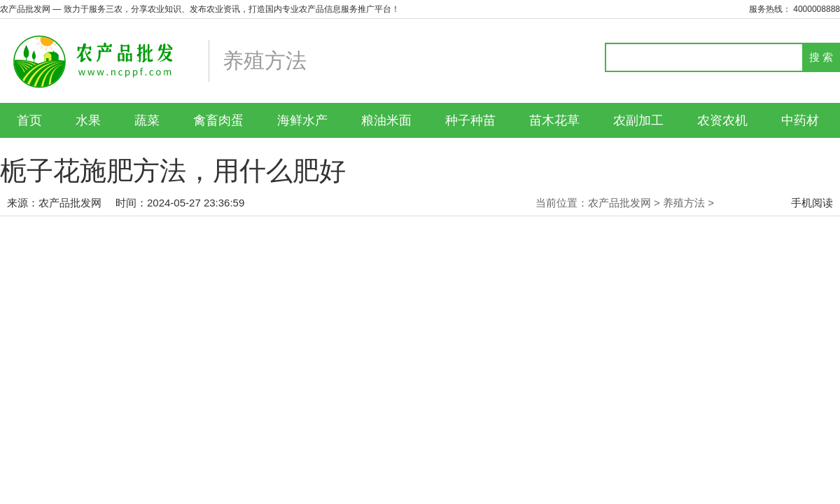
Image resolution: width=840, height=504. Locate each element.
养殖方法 (684, 203)
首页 (29, 120)
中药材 (800, 120)
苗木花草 (554, 120)
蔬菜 (147, 120)
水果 (88, 120)
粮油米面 (386, 120)
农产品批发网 (70, 203)
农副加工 (638, 120)
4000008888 (817, 9)
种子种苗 (470, 120)
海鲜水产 (302, 120)
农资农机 (722, 120)
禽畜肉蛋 (218, 120)
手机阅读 (812, 203)
